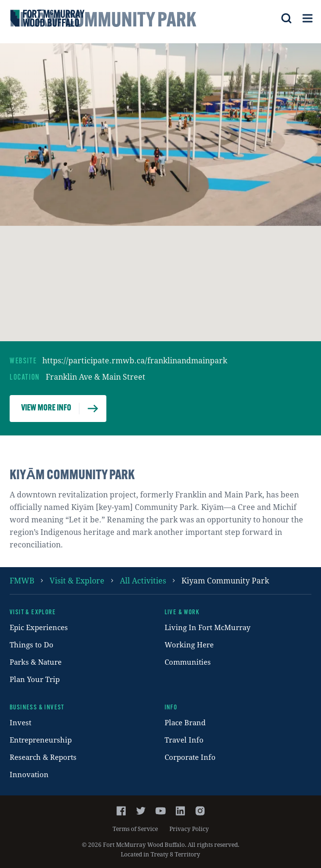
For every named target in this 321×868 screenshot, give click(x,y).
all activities (143, 580)
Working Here (189, 645)
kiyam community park (225, 580)
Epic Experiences (39, 627)
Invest (20, 722)
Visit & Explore (77, 580)
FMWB (22, 580)
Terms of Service (135, 829)
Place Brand (185, 722)
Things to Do (32, 645)
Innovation (29, 774)
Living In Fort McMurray (207, 627)
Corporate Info (190, 757)
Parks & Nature (36, 662)
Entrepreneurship (41, 740)
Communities (188, 662)
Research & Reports (43, 757)
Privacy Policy (189, 829)
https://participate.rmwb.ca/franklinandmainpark (135, 360)
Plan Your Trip (35, 679)
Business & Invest (37, 708)
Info (171, 708)
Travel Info (184, 740)
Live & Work (182, 613)
